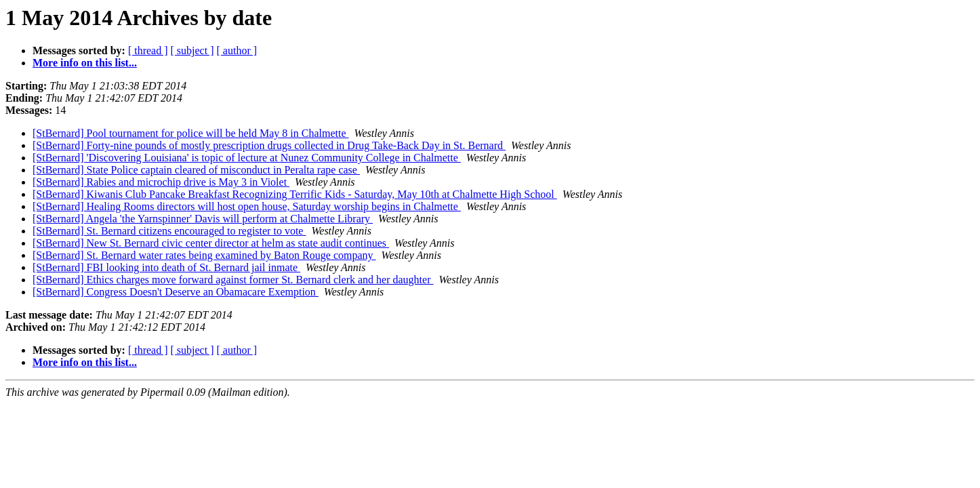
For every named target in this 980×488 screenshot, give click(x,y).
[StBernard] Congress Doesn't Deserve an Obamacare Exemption (176, 292)
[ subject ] (192, 50)
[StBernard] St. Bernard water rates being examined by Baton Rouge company (204, 255)
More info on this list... (85, 63)
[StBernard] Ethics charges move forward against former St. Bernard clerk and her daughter (233, 280)
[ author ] (237, 50)
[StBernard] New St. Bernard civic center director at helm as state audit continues (211, 243)
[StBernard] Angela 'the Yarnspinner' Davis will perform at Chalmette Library (203, 219)
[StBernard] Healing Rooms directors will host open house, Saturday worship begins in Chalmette (247, 206)
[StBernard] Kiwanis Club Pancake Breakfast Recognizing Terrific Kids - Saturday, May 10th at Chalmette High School (295, 194)
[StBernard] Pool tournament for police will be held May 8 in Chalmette (191, 133)
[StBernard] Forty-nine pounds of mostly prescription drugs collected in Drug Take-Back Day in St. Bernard (269, 145)
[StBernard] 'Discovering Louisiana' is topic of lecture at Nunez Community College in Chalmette (247, 158)
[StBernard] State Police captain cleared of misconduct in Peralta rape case (196, 170)
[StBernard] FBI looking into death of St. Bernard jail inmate (166, 267)
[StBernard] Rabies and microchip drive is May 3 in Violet (161, 182)
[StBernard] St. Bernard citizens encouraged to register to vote (169, 231)
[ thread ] (148, 50)
